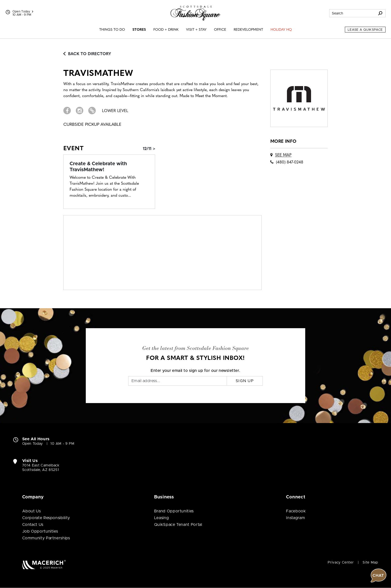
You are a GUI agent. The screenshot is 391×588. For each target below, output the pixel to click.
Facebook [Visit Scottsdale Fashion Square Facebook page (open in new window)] (296, 511)
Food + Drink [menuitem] (166, 30)
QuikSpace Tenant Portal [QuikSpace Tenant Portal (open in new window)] (178, 525)
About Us (32, 511)
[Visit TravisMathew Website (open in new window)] (92, 111)
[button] (379, 411)
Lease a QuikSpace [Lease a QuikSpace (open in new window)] (365, 30)
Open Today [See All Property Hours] (23, 11)
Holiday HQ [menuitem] (281, 30)
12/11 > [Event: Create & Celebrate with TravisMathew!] (149, 149)
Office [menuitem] (220, 30)
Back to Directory (87, 54)
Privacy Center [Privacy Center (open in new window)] (341, 563)
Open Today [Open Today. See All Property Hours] (33, 444)
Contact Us (33, 525)
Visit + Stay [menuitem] (196, 30)
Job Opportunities (40, 531)
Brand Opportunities (174, 511)
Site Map (370, 563)
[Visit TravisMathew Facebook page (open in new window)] (67, 111)
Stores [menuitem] (139, 30)
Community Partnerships (46, 538)
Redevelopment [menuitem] (248, 30)
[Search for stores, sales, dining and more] (352, 13)
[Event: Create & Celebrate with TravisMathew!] (109, 167)
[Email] (178, 381)
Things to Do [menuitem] (112, 30)
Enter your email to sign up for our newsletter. (195, 371)
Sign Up (245, 381)
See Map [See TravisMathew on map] (283, 155)
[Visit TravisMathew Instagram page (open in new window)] (80, 111)
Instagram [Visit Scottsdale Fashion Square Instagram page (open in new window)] (295, 518)
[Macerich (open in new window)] (44, 564)
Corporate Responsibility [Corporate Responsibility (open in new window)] (46, 518)
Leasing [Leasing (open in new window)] (161, 518)
